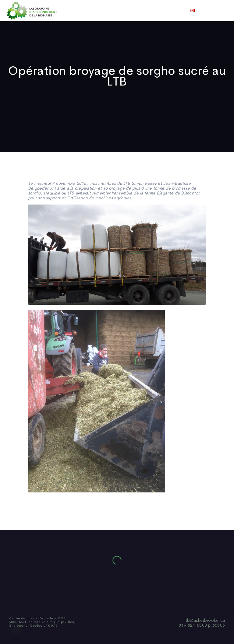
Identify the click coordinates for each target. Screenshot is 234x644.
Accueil (35, 11)
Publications (108, 11)
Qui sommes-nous (69, 11)
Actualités (140, 11)
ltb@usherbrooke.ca (205, 620)
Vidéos (165, 11)
